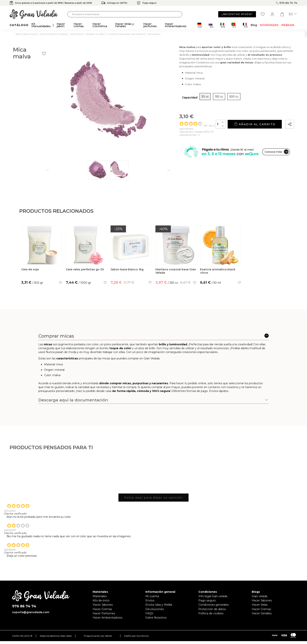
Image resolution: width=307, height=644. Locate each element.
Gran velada (260, 596)
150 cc (203, 107)
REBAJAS (288, 25)
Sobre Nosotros (156, 618)
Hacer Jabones (103, 605)
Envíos (150, 600)
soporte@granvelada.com (31, 612)
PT (234, 25)
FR (245, 25)
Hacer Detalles (262, 613)
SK (211, 25)
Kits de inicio (101, 600)
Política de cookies (211, 613)
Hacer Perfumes (104, 613)
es (293, 14)
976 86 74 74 (287, 3)
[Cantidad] (210, 135)
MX (223, 25)
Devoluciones (155, 609)
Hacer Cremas (102, 609)
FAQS (149, 613)
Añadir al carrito (249, 135)
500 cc (218, 107)
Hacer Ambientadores (107, 618)
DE (200, 25)
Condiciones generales (213, 605)
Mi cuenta (152, 596)
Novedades (269, 25)
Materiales (100, 596)
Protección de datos (212, 609)
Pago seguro (207, 600)
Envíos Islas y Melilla (159, 605)
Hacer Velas (260, 605)
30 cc (189, 107)
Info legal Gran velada (213, 596)
